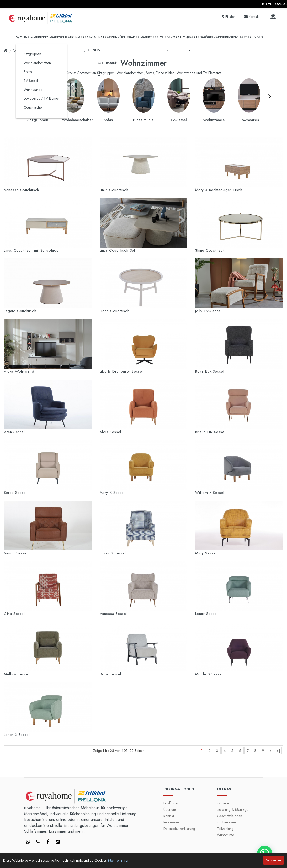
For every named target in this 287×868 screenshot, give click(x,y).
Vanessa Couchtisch (21, 190)
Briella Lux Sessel (210, 432)
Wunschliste (225, 835)
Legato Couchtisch (20, 311)
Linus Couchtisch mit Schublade (31, 250)
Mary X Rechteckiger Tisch (219, 190)
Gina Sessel (14, 614)
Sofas (28, 72)
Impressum (171, 822)
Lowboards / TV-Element (42, 98)
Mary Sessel (206, 553)
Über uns (170, 809)
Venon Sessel (16, 553)
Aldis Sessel (110, 432)
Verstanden (274, 860)
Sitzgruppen (32, 54)
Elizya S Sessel (113, 553)
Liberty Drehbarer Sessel (121, 371)
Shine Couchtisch (210, 250)
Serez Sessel (15, 493)
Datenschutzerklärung (179, 829)
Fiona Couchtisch (115, 311)
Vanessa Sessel (113, 614)
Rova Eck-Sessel (210, 371)
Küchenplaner (227, 822)
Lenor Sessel (206, 614)
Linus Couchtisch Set (117, 250)
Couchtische (33, 107)
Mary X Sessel (112, 493)
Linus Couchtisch (114, 190)
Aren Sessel (14, 432)
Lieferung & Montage (233, 809)
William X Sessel (210, 493)
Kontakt (169, 816)
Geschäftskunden (229, 816)
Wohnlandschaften (37, 63)
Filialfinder (171, 803)
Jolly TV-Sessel (208, 311)
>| (278, 751)
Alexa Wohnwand (19, 371)
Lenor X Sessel (17, 735)
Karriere (223, 803)
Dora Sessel (110, 674)
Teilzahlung (225, 829)
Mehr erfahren (119, 860)
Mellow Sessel (16, 674)
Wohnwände (33, 90)
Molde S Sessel (209, 674)
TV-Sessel (31, 81)
